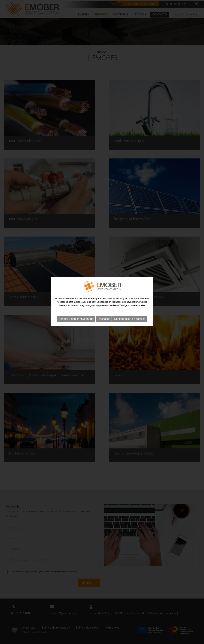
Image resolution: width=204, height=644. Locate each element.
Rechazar (104, 307)
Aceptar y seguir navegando (76, 307)
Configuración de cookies (130, 307)
